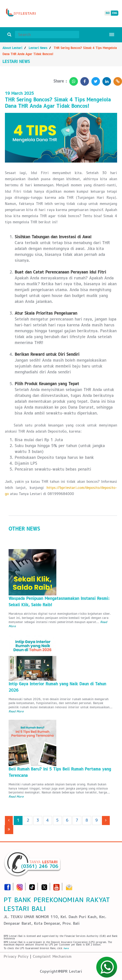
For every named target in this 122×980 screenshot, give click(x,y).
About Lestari (12, 48)
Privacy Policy (16, 956)
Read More (16, 711)
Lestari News (38, 48)
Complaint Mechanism (52, 956)
